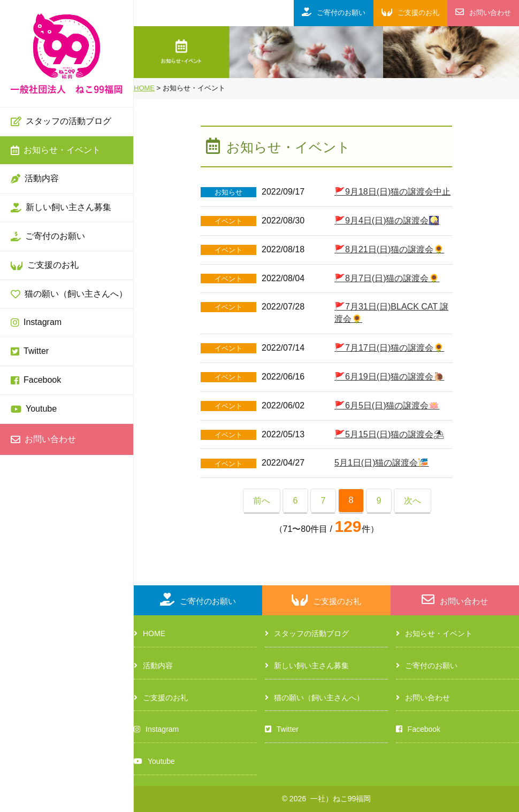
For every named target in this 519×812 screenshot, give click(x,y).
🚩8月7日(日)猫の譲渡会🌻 (387, 278)
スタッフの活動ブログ (61, 122)
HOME (150, 633)
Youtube (34, 409)
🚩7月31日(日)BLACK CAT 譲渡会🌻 (391, 313)
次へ (413, 501)
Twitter (30, 352)
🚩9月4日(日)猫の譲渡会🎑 (387, 221)
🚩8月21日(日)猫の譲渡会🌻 (389, 249)
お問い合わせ (43, 440)
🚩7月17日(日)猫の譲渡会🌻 (389, 348)
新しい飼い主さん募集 (61, 208)
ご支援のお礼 (45, 266)
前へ (262, 501)
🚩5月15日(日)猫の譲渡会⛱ (389, 434)
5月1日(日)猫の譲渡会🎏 (381, 463)
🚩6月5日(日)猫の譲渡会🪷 (387, 405)
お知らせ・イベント (56, 151)
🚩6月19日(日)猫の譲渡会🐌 (389, 377)
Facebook (36, 381)
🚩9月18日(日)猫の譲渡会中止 (392, 192)
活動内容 (35, 179)
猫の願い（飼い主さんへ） (69, 295)
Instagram (36, 323)
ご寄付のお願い (48, 237)
